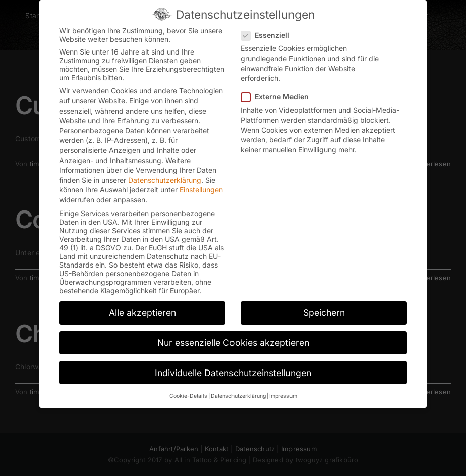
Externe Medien (279, 96)
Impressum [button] (283, 395)
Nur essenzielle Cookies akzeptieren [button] (233, 341)
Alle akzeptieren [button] (142, 312)
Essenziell (269, 34)
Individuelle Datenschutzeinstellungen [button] (233, 372)
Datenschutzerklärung (165, 179)
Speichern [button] (324, 312)
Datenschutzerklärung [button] (238, 395)
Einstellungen (201, 189)
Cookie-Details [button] (188, 395)
